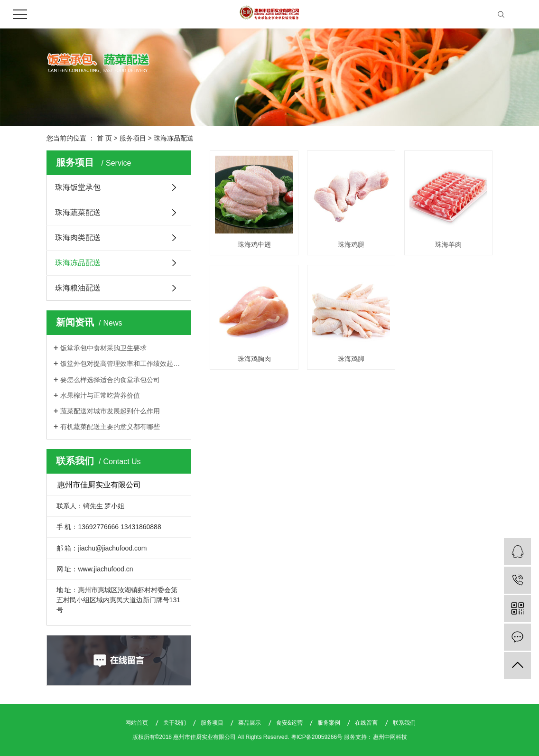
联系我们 (404, 723)
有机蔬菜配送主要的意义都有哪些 (110, 427)
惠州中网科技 (390, 737)
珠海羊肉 (448, 244)
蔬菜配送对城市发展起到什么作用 (110, 411)
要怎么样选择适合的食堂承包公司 (110, 380)
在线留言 (367, 723)
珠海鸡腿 (351, 244)
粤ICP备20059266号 (317, 737)
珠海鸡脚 (351, 359)
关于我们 (175, 723)
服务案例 (330, 723)
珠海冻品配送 (174, 138)
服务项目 (133, 138)
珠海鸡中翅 (254, 244)
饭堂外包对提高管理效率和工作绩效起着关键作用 (122, 364)
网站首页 (137, 723)
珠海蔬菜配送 (78, 212)
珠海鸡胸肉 (254, 359)
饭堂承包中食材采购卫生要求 (103, 348)
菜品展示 (250, 723)
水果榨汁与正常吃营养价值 (100, 395)
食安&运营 (290, 723)
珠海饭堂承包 (78, 187)
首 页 (104, 138)
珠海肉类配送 (78, 238)
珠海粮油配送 (78, 288)
